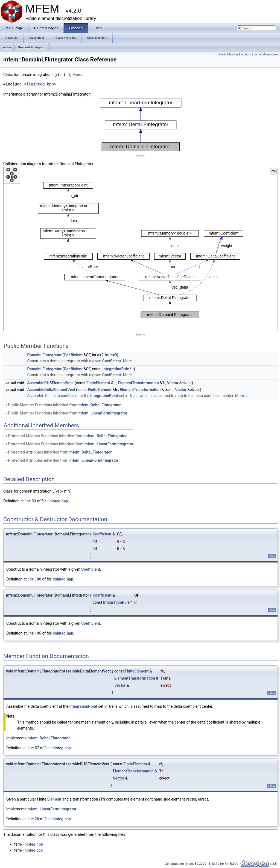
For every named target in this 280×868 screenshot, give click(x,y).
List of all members (266, 54)
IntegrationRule (116, 369)
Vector (173, 383)
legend (140, 155)
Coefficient (73, 355)
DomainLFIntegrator (32, 47)
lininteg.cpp (61, 748)
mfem (7, 47)
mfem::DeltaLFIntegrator (100, 405)
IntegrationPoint (104, 396)
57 (37, 748)
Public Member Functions (235, 54)
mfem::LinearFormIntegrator (103, 413)
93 (34, 501)
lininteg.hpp (40, 84)
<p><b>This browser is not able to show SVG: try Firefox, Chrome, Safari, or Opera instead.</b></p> (141, 125)
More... (78, 75)
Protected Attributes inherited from (58, 452)
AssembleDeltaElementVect (51, 390)
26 (37, 819)
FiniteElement (98, 383)
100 (38, 579)
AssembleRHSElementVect (51, 383)
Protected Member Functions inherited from (66, 436)
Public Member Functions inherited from (63, 405)
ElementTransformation (138, 383)
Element (54, 799)
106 (38, 633)
